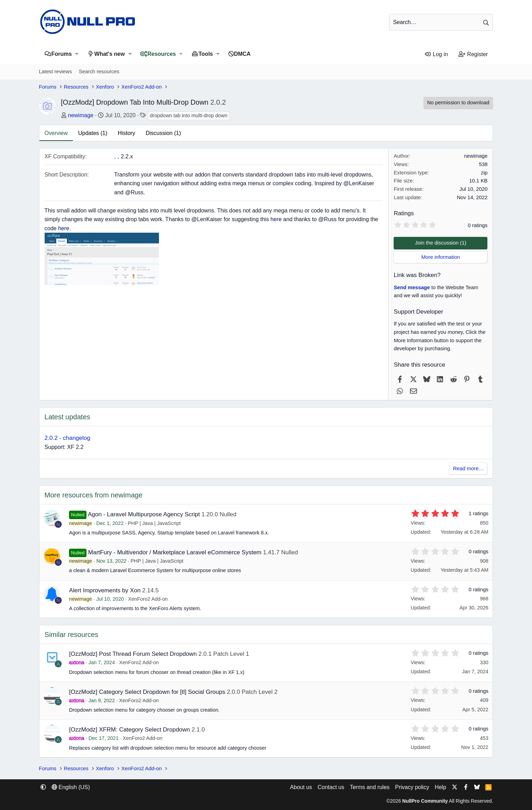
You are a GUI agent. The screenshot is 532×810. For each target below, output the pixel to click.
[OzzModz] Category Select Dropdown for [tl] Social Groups (147, 692)
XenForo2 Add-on (148, 599)
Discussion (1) (163, 133)
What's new (110, 54)
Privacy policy (412, 787)
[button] (77, 54)
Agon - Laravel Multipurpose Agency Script (144, 514)
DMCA (242, 54)
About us (301, 787)
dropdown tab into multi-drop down (189, 115)
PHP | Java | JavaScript (154, 523)
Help (440, 787)
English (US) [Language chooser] (71, 787)
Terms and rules (370, 787)
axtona (77, 662)
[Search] (441, 22)
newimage (81, 115)
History (127, 133)
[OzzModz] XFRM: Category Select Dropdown (130, 730)
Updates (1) (93, 133)
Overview (56, 133)
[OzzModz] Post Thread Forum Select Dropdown (133, 654)
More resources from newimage (94, 495)
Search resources (99, 72)
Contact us (331, 787)
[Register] (473, 54)
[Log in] (436, 54)
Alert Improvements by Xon (105, 590)
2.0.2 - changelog (67, 438)
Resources (162, 54)
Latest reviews (56, 72)
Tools (206, 54)
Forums (62, 54)
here (276, 219)
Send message (412, 287)
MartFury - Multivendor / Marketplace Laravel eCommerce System (175, 552)
